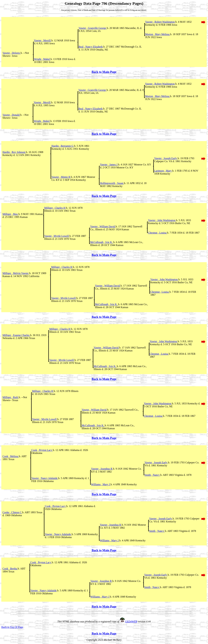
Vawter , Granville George (93, 28)
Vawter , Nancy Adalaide (45, 478)
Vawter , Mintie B (61, 177)
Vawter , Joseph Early (166, 158)
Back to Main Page (104, 72)
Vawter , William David (103, 226)
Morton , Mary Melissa (158, 34)
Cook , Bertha (10, 569)
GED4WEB (131, 622)
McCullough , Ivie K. (102, 242)
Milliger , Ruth (11, 397)
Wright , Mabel (42, 59)
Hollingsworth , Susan (112, 183)
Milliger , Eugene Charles (16, 335)
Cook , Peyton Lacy (42, 450)
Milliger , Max (10, 214)
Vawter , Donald (11, 115)
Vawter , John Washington (162, 220)
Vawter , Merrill (43, 40)
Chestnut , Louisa (157, 233)
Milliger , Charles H (55, 208)
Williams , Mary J (101, 484)
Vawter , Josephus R (102, 469)
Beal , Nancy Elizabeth (91, 47)
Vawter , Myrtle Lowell (57, 236)
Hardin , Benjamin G (63, 146)
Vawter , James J (109, 165)
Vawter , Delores (12, 53)
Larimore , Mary (163, 171)
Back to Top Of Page (12, 627)
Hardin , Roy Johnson (14, 152)
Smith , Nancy (152, 475)
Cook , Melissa (11, 456)
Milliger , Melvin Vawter (16, 273)
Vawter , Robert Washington (160, 22)
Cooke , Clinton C (12, 512)
